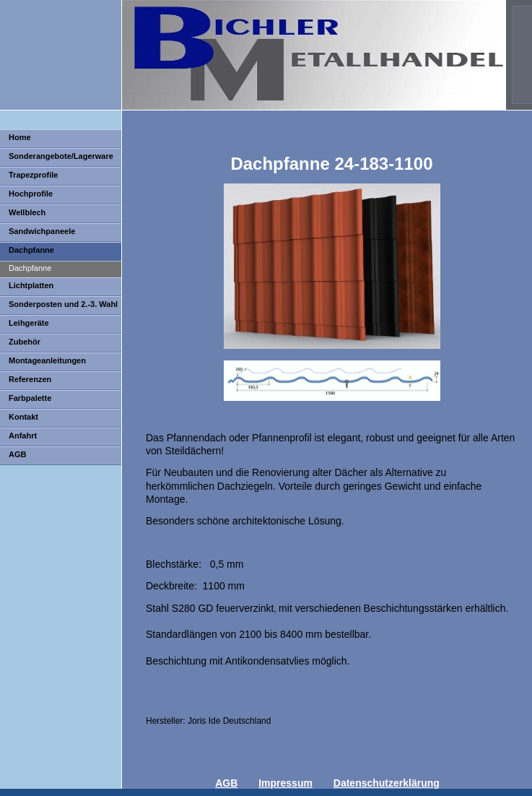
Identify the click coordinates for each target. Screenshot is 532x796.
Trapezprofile (33, 175)
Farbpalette (30, 398)
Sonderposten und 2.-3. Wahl (63, 304)
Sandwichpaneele (42, 231)
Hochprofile (31, 194)
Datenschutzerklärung (387, 783)
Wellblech (27, 212)
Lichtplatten (31, 285)
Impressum (285, 783)
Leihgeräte (29, 323)
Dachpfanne (31, 250)
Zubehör (25, 342)
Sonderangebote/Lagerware (61, 156)
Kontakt (23, 417)
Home (20, 137)
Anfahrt (23, 436)
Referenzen (30, 379)
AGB (17, 454)
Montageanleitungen (47, 360)
